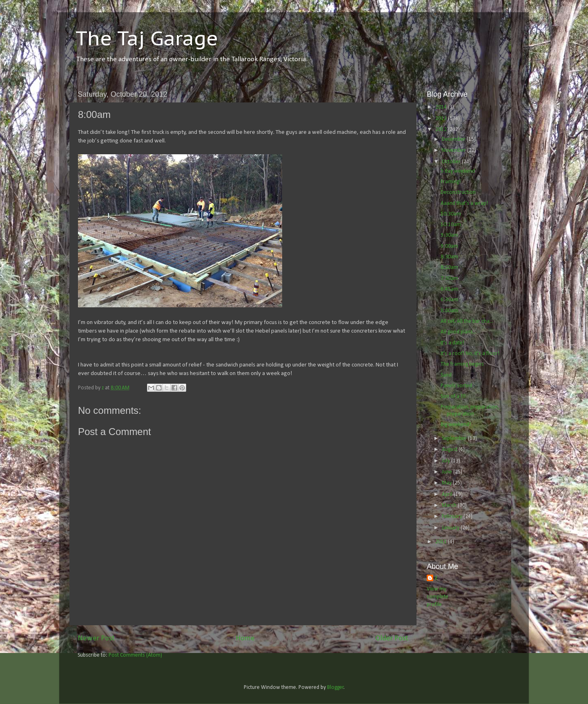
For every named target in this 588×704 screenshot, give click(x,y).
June (448, 472)
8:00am (449, 311)
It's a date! (452, 343)
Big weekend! (456, 425)
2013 (442, 119)
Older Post (392, 638)
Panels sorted (456, 386)
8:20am (449, 268)
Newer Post (96, 638)
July (447, 461)
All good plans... (459, 332)
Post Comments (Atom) (135, 655)
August (450, 450)
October (452, 162)
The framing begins (462, 364)
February (453, 516)
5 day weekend (458, 171)
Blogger (335, 687)
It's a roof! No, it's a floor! (470, 354)
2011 (442, 542)
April (448, 494)
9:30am (449, 235)
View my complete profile (438, 597)
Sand (446, 375)
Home (245, 638)
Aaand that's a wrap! (464, 203)
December (454, 139)
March (450, 505)
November (454, 150)
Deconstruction (458, 192)
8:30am (449, 257)
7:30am (449, 279)
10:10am (451, 225)
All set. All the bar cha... (467, 321)
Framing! (451, 182)
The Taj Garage (147, 38)
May (447, 483)
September (455, 439)
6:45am (449, 289)
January (451, 528)
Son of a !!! (453, 396)
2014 (442, 107)
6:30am (449, 300)
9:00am (449, 246)
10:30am (451, 214)
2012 (442, 130)
